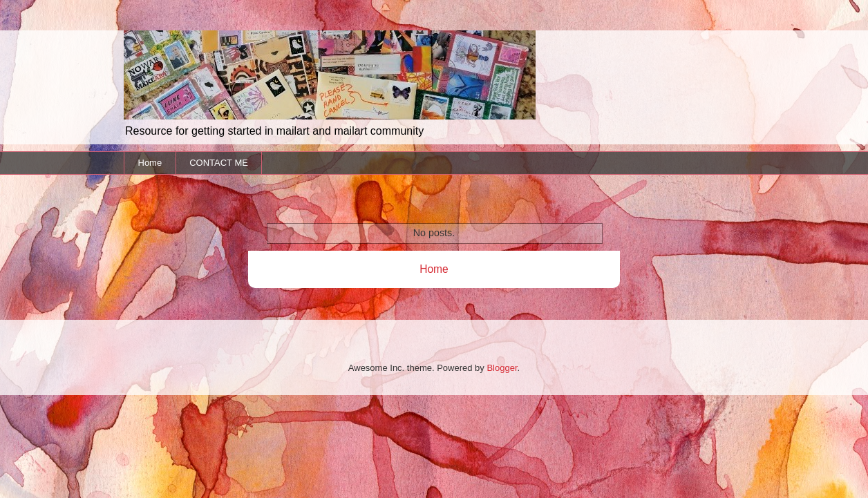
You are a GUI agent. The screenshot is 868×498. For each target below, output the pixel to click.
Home (150, 163)
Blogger (502, 368)
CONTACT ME (219, 163)
